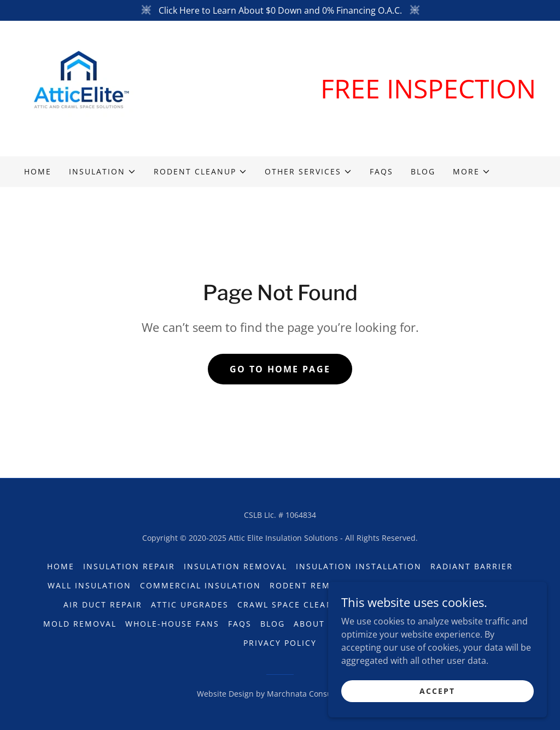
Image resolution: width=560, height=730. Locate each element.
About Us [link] (317, 624)
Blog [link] (423, 171)
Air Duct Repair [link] (103, 605)
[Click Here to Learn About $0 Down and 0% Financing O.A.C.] (280, 10)
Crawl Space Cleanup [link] (291, 605)
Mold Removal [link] (80, 624)
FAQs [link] (381, 171)
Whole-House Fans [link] (172, 624)
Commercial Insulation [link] (200, 585)
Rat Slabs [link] (488, 585)
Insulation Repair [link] (129, 566)
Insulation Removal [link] (235, 566)
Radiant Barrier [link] (472, 566)
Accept (437, 713)
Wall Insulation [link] (89, 585)
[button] (103, 172)
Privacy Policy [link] (280, 643)
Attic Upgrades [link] (190, 605)
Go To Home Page (280, 369)
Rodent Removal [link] (312, 585)
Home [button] (61, 566)
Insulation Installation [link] (359, 566)
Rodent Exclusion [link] (409, 585)
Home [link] (38, 171)
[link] (79, 87)
